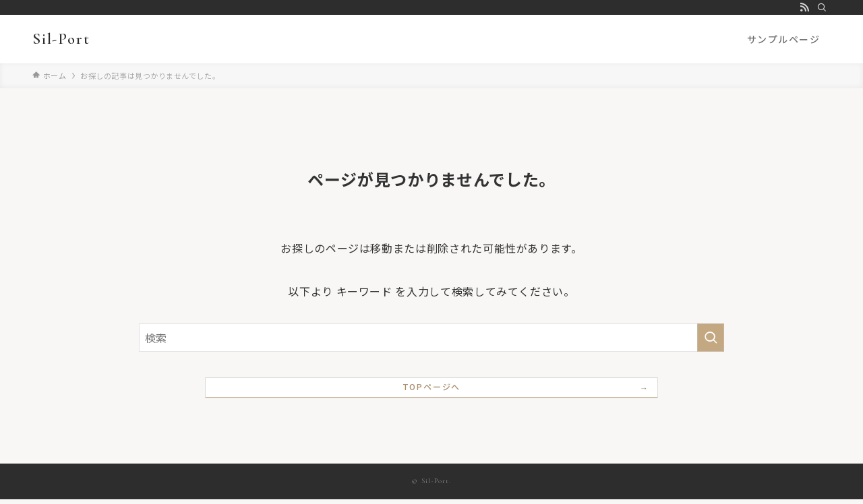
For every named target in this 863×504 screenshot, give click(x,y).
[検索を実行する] (711, 338)
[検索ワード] (431, 338)
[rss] (804, 7)
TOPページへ (432, 390)
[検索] (822, 7)
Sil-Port (61, 39)
